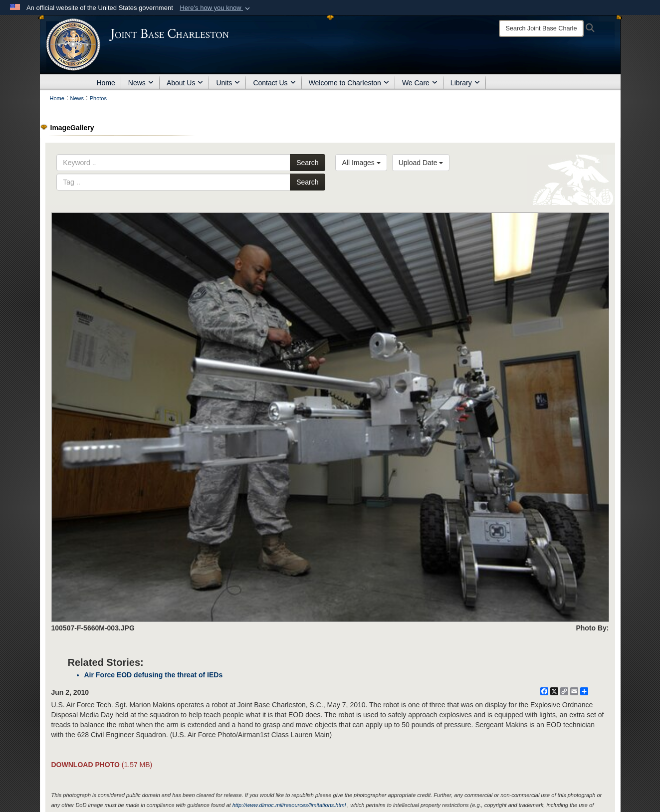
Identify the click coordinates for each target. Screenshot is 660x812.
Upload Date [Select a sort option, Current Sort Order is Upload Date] (421, 163)
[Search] (541, 28)
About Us (185, 83)
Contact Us (274, 83)
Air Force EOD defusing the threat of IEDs (154, 675)
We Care (420, 83)
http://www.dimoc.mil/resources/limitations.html (289, 805)
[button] (216, 8)
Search (307, 163)
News (141, 83)
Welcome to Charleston (349, 83)
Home (106, 83)
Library (465, 83)
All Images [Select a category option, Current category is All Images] (361, 163)
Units (228, 83)
